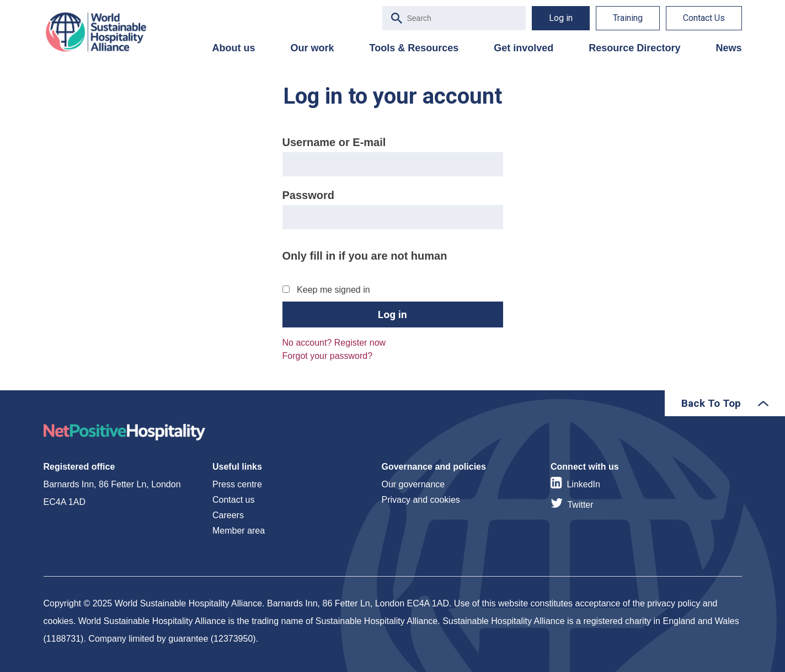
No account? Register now (334, 343)
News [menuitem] (728, 48)
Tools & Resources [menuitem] (414, 48)
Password (308, 195)
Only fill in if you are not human (365, 256)
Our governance (413, 484)
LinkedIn (583, 484)
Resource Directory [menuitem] (634, 48)
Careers (228, 515)
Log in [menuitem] (561, 18)
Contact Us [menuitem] (704, 18)
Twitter (580, 505)
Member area (239, 531)
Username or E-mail (334, 142)
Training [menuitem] (628, 18)
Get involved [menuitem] (524, 48)
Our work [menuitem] (313, 48)
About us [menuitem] (234, 48)
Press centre (237, 484)
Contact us (233, 500)
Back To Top (711, 403)
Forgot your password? (328, 356)
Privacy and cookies (421, 500)
